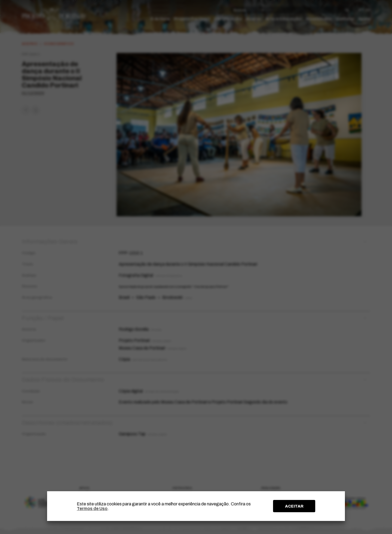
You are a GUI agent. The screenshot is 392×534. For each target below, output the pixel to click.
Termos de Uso (92, 509)
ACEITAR (294, 506)
